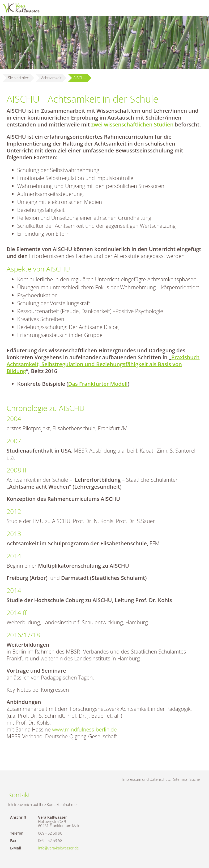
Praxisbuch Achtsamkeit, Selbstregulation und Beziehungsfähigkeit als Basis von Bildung (103, 364)
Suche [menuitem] (195, 779)
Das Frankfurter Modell (98, 384)
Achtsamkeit (51, 78)
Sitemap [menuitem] (180, 779)
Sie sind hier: (19, 78)
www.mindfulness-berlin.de (84, 729)
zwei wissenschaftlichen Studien (132, 124)
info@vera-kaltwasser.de (58, 848)
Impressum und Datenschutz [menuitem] (147, 779)
